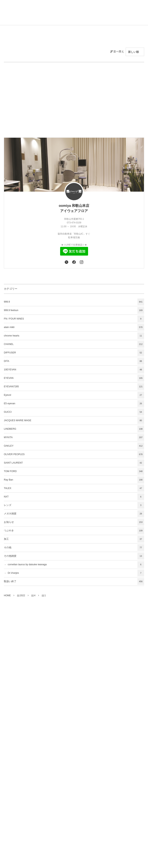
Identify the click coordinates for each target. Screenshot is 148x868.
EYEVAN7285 (74, 387)
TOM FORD (74, 471)
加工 (74, 539)
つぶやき (74, 531)
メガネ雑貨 (74, 514)
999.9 (74, 302)
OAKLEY (74, 446)
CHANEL (74, 344)
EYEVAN (74, 378)
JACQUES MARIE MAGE (74, 421)
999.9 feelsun (74, 310)
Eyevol (74, 395)
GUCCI (74, 412)
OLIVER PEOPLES (74, 454)
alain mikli (74, 327)
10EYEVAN (74, 370)
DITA (74, 361)
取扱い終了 (74, 582)
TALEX (74, 488)
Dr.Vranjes (76, 573)
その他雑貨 (74, 556)
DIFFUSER (74, 353)
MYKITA (74, 437)
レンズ (74, 505)
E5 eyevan (74, 404)
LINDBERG (74, 429)
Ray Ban (74, 480)
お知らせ (74, 522)
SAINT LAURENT (74, 463)
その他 (74, 548)
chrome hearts (74, 336)
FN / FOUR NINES (74, 319)
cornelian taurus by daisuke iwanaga (76, 565)
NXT (74, 497)
